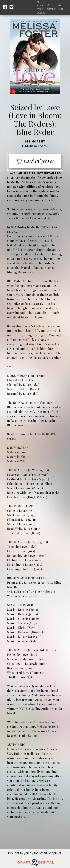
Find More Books (41, 7)
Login (62, 7)
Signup (52, 7)
